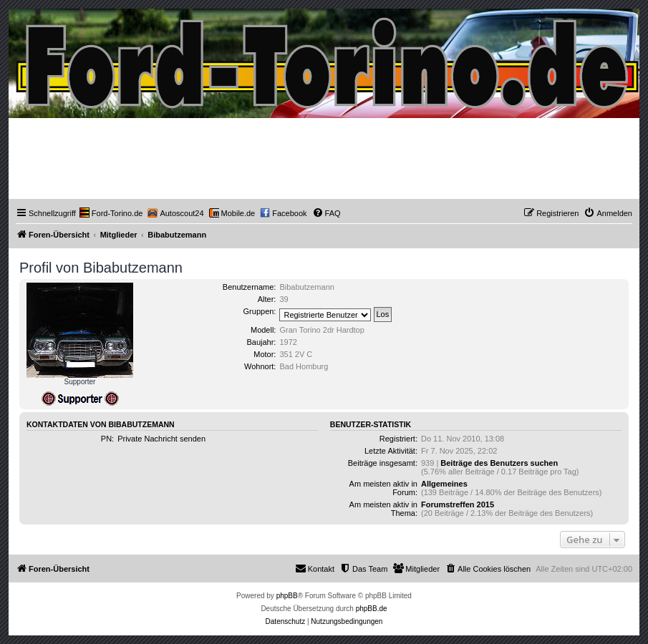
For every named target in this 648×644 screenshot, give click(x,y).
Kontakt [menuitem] (315, 568)
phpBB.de (372, 609)
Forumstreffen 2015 (458, 504)
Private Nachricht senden (161, 439)
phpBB (287, 596)
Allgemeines (444, 484)
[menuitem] (111, 213)
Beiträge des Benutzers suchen (499, 463)
